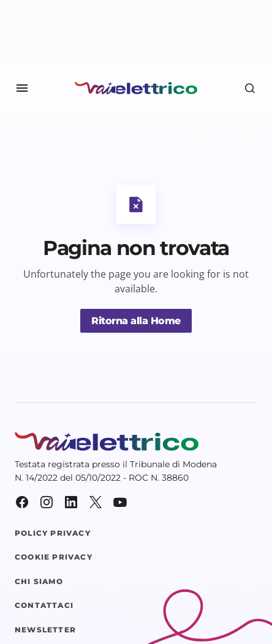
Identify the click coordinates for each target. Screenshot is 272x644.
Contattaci (44, 605)
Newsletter (45, 630)
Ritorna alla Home (136, 321)
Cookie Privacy (54, 557)
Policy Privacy (53, 533)
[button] (22, 88)
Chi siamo (39, 582)
